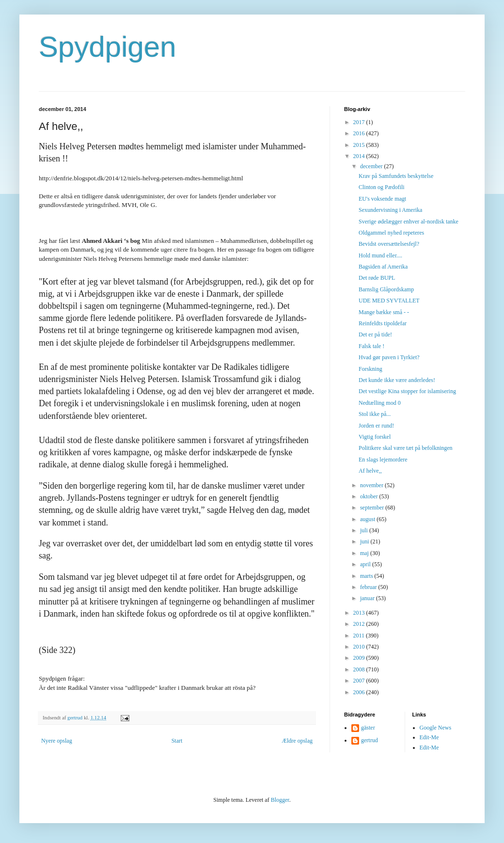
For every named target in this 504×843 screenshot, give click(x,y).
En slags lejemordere (383, 460)
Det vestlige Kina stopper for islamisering (407, 391)
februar (369, 587)
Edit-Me (429, 737)
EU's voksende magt (382, 199)
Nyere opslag (57, 741)
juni (365, 541)
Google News (436, 728)
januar (368, 598)
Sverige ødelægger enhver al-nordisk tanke (409, 222)
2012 (360, 624)
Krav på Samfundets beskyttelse (396, 176)
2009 (360, 658)
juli (365, 530)
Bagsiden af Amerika (383, 267)
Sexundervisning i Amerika (390, 210)
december (372, 166)
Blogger (280, 800)
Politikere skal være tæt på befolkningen (406, 448)
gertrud (370, 740)
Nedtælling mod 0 (380, 403)
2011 (360, 636)
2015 (360, 145)
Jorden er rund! (376, 426)
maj (365, 553)
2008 (360, 669)
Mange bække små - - (384, 312)
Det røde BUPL (377, 278)
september (373, 508)
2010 (360, 647)
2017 (360, 122)
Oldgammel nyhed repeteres (391, 233)
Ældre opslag (297, 741)
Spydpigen (108, 47)
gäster (368, 728)
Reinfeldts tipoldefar (383, 323)
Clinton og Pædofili (382, 187)
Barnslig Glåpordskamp (386, 289)
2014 (360, 156)
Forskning (370, 369)
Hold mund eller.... (380, 255)
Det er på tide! (375, 334)
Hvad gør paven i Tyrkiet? (389, 357)
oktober (370, 496)
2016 (360, 133)
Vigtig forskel (375, 437)
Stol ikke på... (375, 414)
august (368, 519)
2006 (360, 692)
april (366, 564)
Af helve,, (370, 471)
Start (177, 741)
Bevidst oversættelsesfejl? (389, 244)
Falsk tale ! (371, 346)
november (372, 485)
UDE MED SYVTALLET (389, 301)
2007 (360, 681)
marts (367, 576)
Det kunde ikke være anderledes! (397, 380)
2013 (360, 613)
